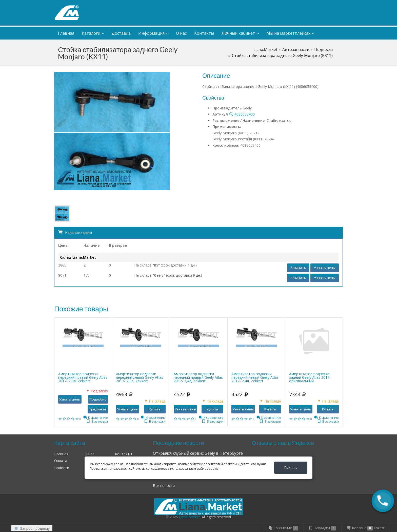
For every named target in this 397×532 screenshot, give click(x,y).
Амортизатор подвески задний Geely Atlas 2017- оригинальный (310, 377)
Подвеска (323, 50)
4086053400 (242, 114)
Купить (155, 409)
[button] (383, 501)
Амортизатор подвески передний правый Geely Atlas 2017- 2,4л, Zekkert (198, 377)
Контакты (204, 33)
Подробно (98, 399)
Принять (291, 468)
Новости (62, 468)
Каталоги (91, 33)
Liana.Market (265, 50)
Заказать (298, 268)
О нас (181, 33)
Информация (151, 33)
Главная (66, 33)
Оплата (61, 461)
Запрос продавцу (32, 528)
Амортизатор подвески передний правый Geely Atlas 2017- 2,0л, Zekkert (83, 377)
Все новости (164, 486)
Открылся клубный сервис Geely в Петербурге (198, 453)
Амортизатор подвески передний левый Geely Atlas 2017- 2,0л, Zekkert (140, 377)
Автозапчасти (296, 50)
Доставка (121, 33)
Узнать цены (325, 268)
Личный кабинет (310, 5)
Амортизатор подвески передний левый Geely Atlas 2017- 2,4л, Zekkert (255, 377)
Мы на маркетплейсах (288, 33)
